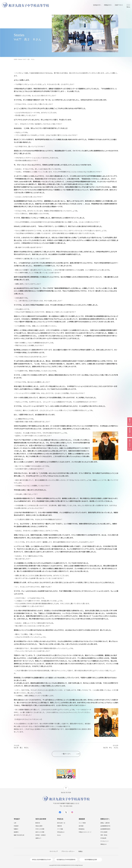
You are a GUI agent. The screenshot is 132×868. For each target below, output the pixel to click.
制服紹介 (16, 829)
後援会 (80, 851)
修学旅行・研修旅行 (41, 835)
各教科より (38, 838)
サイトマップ (54, 851)
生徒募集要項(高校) (105, 829)
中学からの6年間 (40, 829)
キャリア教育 (82, 823)
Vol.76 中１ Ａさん (111, 748)
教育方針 (38, 823)
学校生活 (60, 819)
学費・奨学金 (104, 835)
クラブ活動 (60, 829)
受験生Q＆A (103, 844)
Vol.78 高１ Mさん (21, 748)
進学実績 (81, 826)
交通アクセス (119, 5)
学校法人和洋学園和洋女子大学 (41, 860)
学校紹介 (17, 819)
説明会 (130, 422)
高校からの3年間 (40, 832)
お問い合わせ (130, 444)
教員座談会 (82, 829)
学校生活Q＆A (61, 832)
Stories (59, 835)
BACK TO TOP (66, 793)
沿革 (15, 823)
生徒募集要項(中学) (105, 826)
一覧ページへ (66, 754)
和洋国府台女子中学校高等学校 (66, 860)
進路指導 (82, 819)
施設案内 (16, 832)
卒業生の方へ (108, 5)
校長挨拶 (16, 826)
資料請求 (130, 432)
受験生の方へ (105, 819)
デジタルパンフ (104, 841)
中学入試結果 (104, 832)
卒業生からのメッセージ (85, 832)
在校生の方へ (97, 5)
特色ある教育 (39, 826)
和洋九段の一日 (61, 823)
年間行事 (59, 826)
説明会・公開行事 (105, 823)
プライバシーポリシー (68, 851)
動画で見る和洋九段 (19, 835)
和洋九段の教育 (41, 819)
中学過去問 (103, 838)
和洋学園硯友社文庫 (91, 860)
